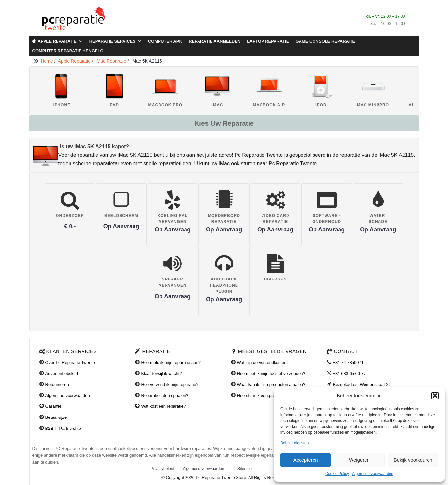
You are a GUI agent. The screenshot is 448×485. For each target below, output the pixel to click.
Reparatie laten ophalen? (165, 396)
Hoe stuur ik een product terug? (267, 396)
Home (48, 61)
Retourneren (57, 385)
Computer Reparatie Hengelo (68, 51)
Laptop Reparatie (268, 41)
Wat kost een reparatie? (164, 406)
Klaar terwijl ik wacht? (162, 373)
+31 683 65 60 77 (350, 373)
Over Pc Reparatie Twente (70, 362)
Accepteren (306, 460)
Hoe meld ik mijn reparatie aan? (171, 362)
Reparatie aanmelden (215, 41)
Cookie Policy (337, 474)
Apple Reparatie (60, 41)
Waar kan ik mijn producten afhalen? (271, 385)
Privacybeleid (162, 469)
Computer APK (165, 41)
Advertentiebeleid (62, 373)
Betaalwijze (56, 417)
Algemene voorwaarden (373, 474)
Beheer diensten (294, 443)
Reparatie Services (115, 41)
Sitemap (245, 469)
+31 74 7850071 (348, 362)
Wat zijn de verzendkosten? (263, 362)
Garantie (54, 406)
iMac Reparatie (112, 61)
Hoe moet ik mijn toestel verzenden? (271, 373)
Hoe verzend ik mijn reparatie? (170, 385)
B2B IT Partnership (63, 428)
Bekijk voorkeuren (413, 460)
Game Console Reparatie (325, 41)
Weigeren (359, 460)
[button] (435, 396)
